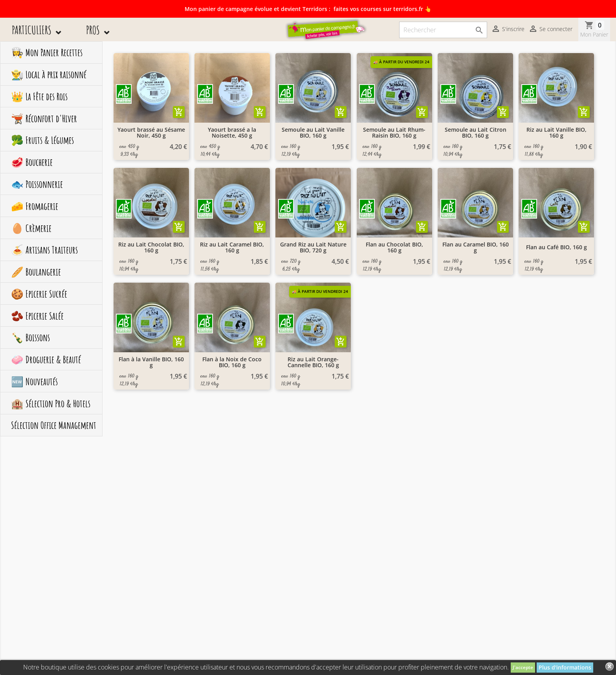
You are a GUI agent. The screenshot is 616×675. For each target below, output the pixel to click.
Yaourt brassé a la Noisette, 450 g (232, 133)
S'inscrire (508, 29)
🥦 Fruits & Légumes (42, 140)
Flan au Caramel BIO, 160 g (476, 247)
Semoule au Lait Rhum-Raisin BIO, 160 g (394, 133)
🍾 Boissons (30, 337)
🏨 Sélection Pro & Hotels (51, 403)
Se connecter (550, 29)
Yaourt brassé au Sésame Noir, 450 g (151, 133)
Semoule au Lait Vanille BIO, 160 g (313, 133)
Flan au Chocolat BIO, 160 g (394, 247)
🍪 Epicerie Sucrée (39, 294)
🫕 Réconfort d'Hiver (44, 118)
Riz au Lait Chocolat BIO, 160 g (151, 247)
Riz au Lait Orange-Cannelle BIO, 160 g (313, 362)
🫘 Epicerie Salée (37, 316)
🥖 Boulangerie (36, 272)
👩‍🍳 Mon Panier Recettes (47, 52)
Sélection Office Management (54, 425)
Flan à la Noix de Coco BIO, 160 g (232, 362)
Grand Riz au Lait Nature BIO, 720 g (313, 247)
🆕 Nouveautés (34, 381)
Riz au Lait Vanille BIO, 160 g (556, 133)
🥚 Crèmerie (31, 228)
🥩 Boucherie (32, 162)
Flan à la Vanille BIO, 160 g (151, 362)
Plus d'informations (565, 667)
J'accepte (523, 667)
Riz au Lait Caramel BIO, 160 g (232, 247)
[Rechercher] (443, 30)
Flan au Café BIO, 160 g (556, 247)
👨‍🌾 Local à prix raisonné (49, 74)
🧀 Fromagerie (35, 206)
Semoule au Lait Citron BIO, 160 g (476, 133)
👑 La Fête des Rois (39, 96)
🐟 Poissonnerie (37, 184)
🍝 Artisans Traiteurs (44, 250)
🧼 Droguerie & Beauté (46, 359)
